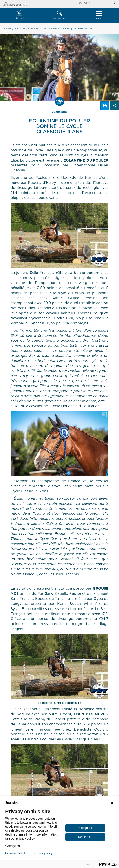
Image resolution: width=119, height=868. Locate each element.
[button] (59, 15)
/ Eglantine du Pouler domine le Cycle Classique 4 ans (64, 29)
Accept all (85, 828)
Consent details (16, 853)
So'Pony (84, 3)
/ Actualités (19, 29)
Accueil (20, 15)
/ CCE (30, 29)
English (12, 803)
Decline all (85, 837)
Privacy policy (43, 853)
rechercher (59, 15)
